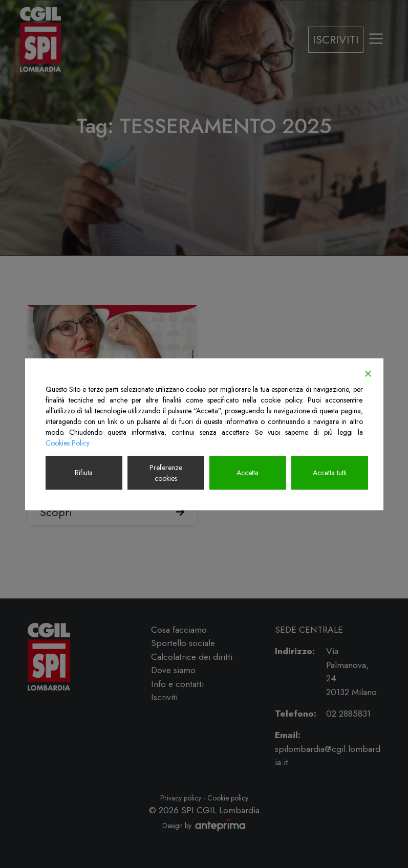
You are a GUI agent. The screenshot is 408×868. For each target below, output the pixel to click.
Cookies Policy (68, 442)
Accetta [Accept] (248, 473)
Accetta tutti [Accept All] (330, 473)
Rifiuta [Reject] (84, 473)
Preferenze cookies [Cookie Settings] (166, 472)
